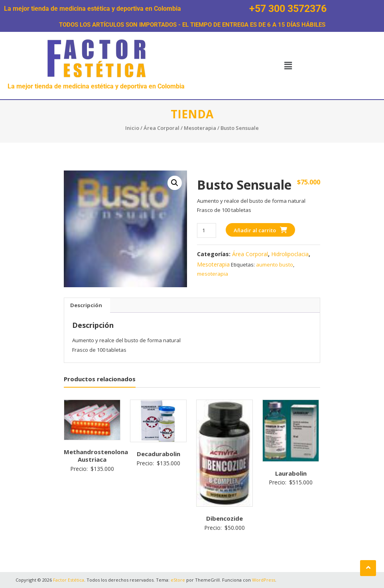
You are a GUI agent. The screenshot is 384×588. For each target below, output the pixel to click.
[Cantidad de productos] (206, 230)
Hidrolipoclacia (290, 254)
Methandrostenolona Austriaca (96, 456)
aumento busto (275, 265)
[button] (288, 65)
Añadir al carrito (255, 230)
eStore (178, 580)
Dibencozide (224, 518)
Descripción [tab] (86, 305)
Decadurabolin (159, 454)
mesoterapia (213, 274)
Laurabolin (291, 473)
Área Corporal (161, 128)
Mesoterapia (200, 128)
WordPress (264, 580)
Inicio (132, 128)
